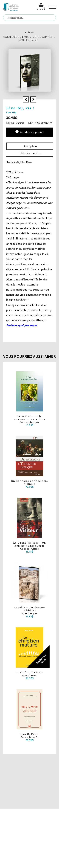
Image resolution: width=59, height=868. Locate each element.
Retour (29, 32)
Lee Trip (11, 112)
